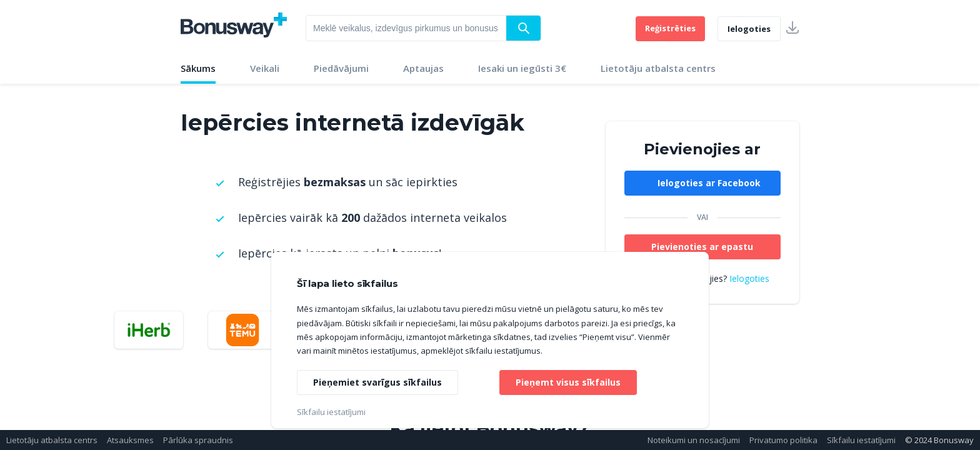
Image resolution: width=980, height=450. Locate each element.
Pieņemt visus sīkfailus (568, 382)
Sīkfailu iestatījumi (861, 440)
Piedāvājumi (341, 68)
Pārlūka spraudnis (198, 440)
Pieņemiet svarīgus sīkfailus (377, 382)
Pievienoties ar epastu (702, 247)
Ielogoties (749, 29)
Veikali (265, 68)
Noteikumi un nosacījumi (694, 440)
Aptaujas (423, 68)
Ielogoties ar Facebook (709, 183)
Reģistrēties (670, 28)
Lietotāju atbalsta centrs (658, 68)
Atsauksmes (130, 440)
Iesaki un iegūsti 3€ (522, 68)
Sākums (198, 68)
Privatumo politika (783, 440)
